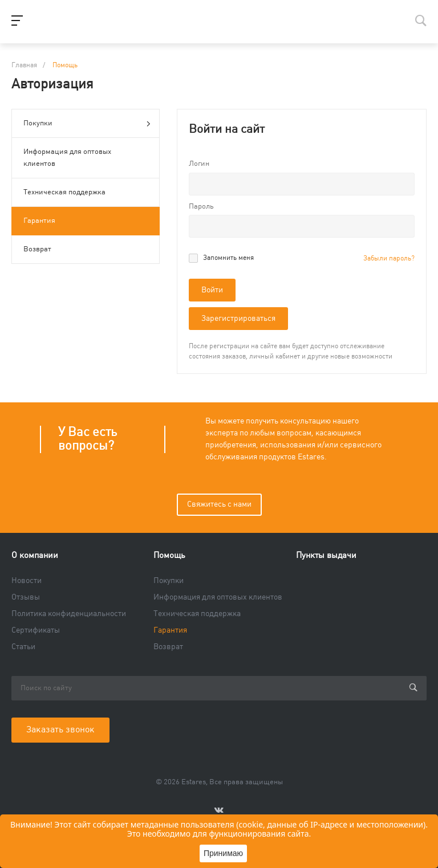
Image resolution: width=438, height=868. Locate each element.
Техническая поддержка (64, 192)
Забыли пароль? (389, 258)
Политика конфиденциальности (69, 614)
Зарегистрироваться (238, 319)
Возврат (37, 249)
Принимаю (223, 853)
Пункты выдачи (326, 555)
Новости (27, 581)
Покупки (87, 124)
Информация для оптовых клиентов (67, 158)
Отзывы (26, 597)
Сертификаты (36, 630)
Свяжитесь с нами (219, 504)
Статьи (23, 647)
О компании (35, 555)
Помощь (169, 555)
